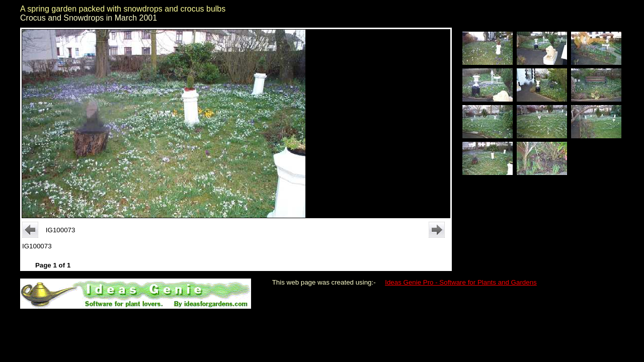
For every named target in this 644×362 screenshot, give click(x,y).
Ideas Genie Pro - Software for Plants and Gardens (461, 282)
